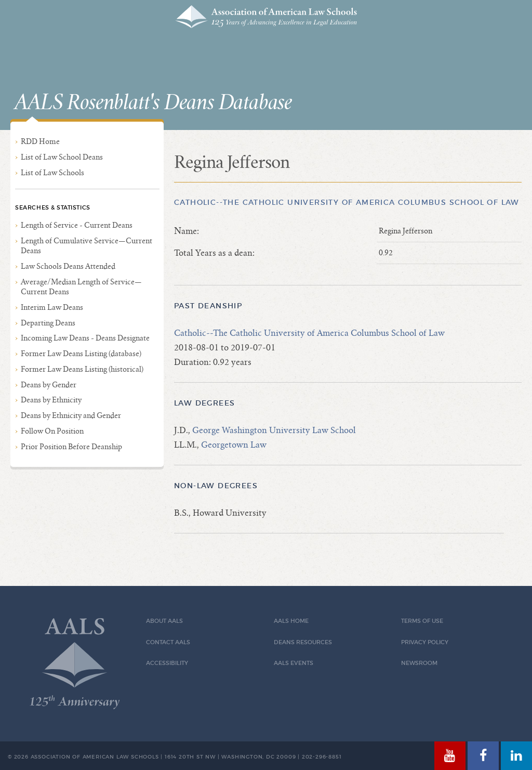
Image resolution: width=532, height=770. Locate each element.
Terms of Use (422, 621)
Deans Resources (303, 642)
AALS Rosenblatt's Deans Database (153, 103)
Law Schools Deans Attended (68, 266)
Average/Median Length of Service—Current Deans (81, 287)
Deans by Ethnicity (51, 400)
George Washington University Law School (274, 430)
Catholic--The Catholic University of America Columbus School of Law (347, 202)
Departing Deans (48, 323)
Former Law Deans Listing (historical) (82, 369)
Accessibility (167, 663)
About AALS (164, 621)
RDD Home (40, 141)
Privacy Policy (425, 642)
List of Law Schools (52, 173)
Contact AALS (168, 642)
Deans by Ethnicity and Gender (71, 415)
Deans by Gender (49, 385)
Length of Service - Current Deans (77, 225)
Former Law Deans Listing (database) (81, 354)
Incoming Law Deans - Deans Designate (85, 338)
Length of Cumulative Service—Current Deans (87, 246)
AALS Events (294, 663)
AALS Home (291, 621)
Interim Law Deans (52, 307)
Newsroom (419, 663)
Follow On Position (52, 431)
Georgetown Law (234, 445)
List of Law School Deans (62, 157)
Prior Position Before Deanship (71, 447)
